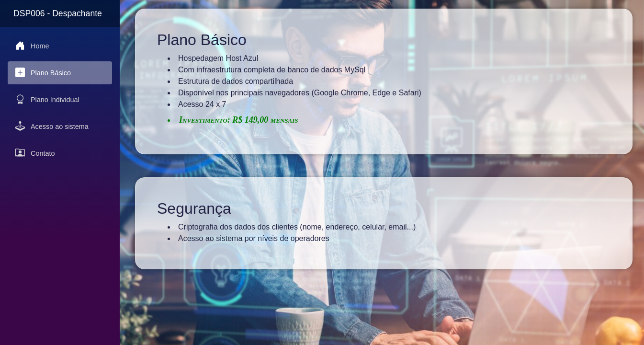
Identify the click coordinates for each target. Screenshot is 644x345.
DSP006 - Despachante (58, 13)
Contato (35, 153)
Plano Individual (47, 99)
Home (32, 46)
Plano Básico (43, 72)
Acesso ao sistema (52, 126)
